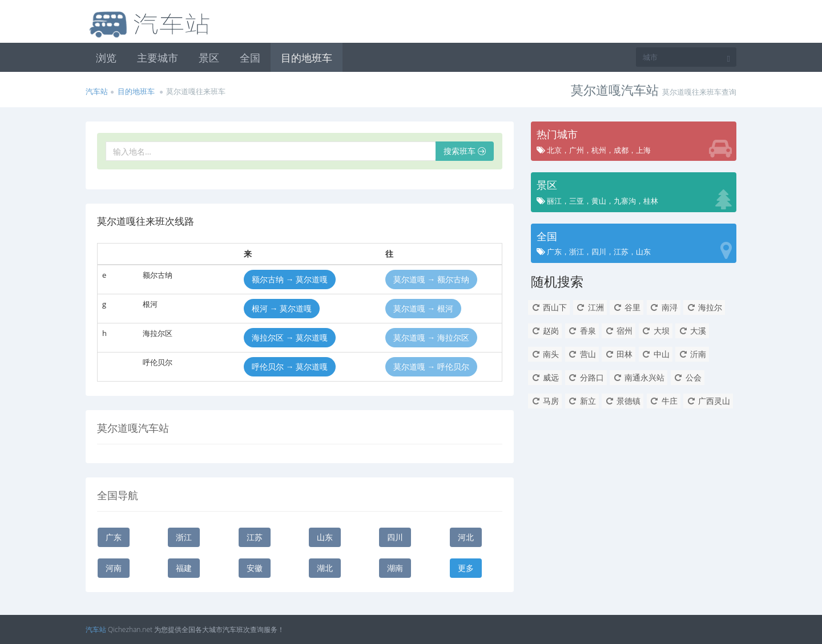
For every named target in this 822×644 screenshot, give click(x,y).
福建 (184, 568)
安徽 (255, 568)
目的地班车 (307, 58)
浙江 (184, 537)
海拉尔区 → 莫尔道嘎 (290, 337)
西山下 (549, 307)
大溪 (692, 331)
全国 (250, 58)
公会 (688, 377)
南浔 (664, 307)
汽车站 (97, 91)
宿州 (618, 331)
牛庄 (664, 401)
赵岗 (545, 331)
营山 (582, 354)
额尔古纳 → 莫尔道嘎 (290, 279)
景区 (209, 58)
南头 (545, 354)
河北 (466, 537)
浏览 (106, 58)
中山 (656, 354)
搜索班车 (465, 151)
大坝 (656, 331)
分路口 (586, 377)
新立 (582, 401)
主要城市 (158, 58)
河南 (114, 568)
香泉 (582, 331)
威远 (545, 377)
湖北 (325, 568)
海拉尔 (704, 307)
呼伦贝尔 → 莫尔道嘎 (290, 366)
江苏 (255, 537)
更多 (466, 568)
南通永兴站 (638, 377)
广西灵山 (708, 401)
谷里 (626, 307)
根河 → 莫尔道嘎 (282, 308)
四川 (395, 537)
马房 (545, 401)
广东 (114, 537)
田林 (618, 354)
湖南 (395, 568)
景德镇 (622, 401)
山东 (325, 537)
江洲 (590, 307)
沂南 (692, 354)
